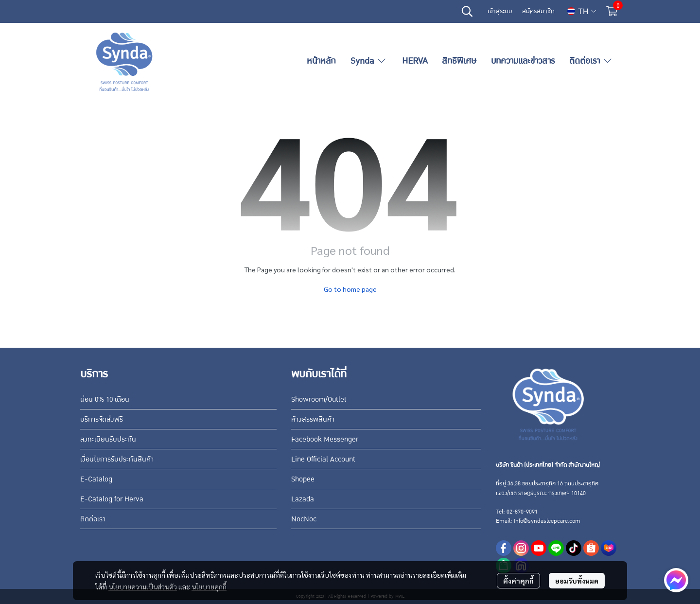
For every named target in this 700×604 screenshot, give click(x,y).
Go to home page (350, 289)
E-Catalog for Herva (112, 499)
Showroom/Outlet (319, 399)
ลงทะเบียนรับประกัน (108, 439)
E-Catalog (96, 479)
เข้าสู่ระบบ (500, 11)
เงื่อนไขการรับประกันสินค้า (117, 459)
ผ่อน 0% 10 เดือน (105, 399)
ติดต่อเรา (93, 519)
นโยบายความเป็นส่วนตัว (143, 586)
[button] (467, 11)
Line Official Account (323, 459)
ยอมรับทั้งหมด (577, 581)
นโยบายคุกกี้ (209, 586)
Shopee (303, 479)
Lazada (303, 499)
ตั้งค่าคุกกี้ (518, 581)
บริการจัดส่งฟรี (102, 419)
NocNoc (304, 519)
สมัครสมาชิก (538, 11)
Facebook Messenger (325, 439)
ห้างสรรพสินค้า (313, 419)
